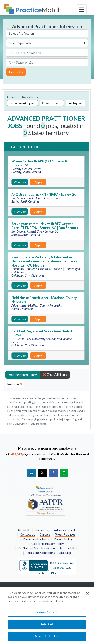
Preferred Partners (36, 539)
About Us (24, 530)
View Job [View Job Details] (20, 182)
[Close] (87, 595)
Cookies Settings (47, 614)
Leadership (42, 530)
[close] (15, 384)
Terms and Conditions (40, 553)
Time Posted (51, 103)
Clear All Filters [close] (55, 374)
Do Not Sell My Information (36, 548)
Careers (45, 535)
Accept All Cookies (47, 638)
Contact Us (28, 535)
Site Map (65, 553)
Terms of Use (68, 548)
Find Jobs (16, 72)
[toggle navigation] (82, 9)
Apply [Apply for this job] (38, 182)
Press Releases (65, 535)
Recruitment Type (21, 103)
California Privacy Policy (48, 544)
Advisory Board (64, 530)
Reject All (47, 626)
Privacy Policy (63, 539)
